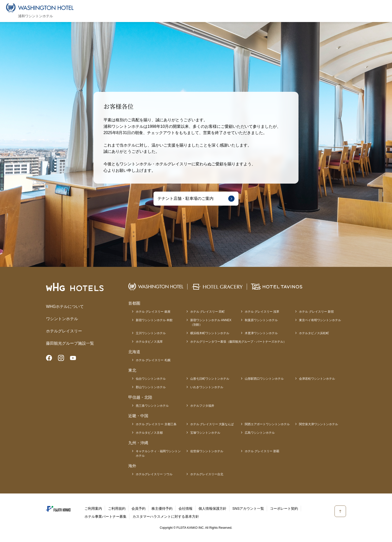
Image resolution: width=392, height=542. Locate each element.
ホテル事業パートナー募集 (105, 516)
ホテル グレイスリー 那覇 (262, 451)
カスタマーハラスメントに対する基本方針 (166, 516)
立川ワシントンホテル (151, 333)
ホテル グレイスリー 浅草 (262, 312)
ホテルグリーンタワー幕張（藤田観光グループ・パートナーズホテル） (238, 342)
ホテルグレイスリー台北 (207, 474)
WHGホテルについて (65, 307)
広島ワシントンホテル (260, 433)
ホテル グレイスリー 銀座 (153, 312)
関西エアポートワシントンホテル (267, 424)
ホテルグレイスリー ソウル (154, 474)
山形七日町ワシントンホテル (210, 379)
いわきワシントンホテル (207, 387)
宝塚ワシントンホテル (205, 433)
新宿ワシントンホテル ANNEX (211, 323)
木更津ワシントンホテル (261, 333)
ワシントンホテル (62, 319)
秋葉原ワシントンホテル (261, 320)
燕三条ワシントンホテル (152, 406)
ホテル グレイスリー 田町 (208, 312)
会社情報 (185, 508)
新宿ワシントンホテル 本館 (154, 320)
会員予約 (138, 508)
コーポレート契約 (284, 508)
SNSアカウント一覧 (248, 508)
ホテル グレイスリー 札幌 (153, 360)
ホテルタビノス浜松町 (314, 333)
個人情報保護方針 (212, 508)
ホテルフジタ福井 (202, 406)
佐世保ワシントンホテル (207, 451)
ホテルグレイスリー (64, 331)
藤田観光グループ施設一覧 (70, 343)
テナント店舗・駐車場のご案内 (185, 198)
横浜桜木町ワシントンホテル (210, 333)
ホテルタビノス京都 (149, 433)
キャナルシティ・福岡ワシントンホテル (158, 453)
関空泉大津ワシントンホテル (318, 424)
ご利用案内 (93, 508)
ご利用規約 (117, 508)
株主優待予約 (162, 508)
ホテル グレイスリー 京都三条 (156, 424)
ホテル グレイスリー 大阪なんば (212, 424)
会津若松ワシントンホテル (317, 379)
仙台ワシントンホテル (151, 379)
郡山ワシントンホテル (151, 387)
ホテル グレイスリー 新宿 (316, 312)
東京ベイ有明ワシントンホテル (320, 320)
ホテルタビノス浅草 (149, 342)
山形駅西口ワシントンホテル (264, 379)
